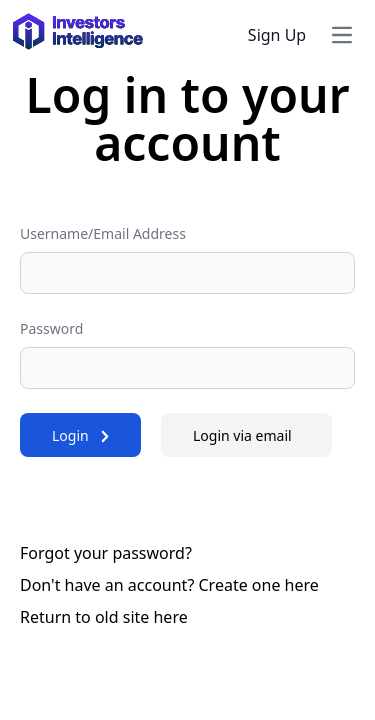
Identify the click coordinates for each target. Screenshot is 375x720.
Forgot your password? (106, 553)
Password (51, 328)
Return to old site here (104, 617)
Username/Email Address (103, 233)
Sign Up (277, 35)
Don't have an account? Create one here (169, 585)
